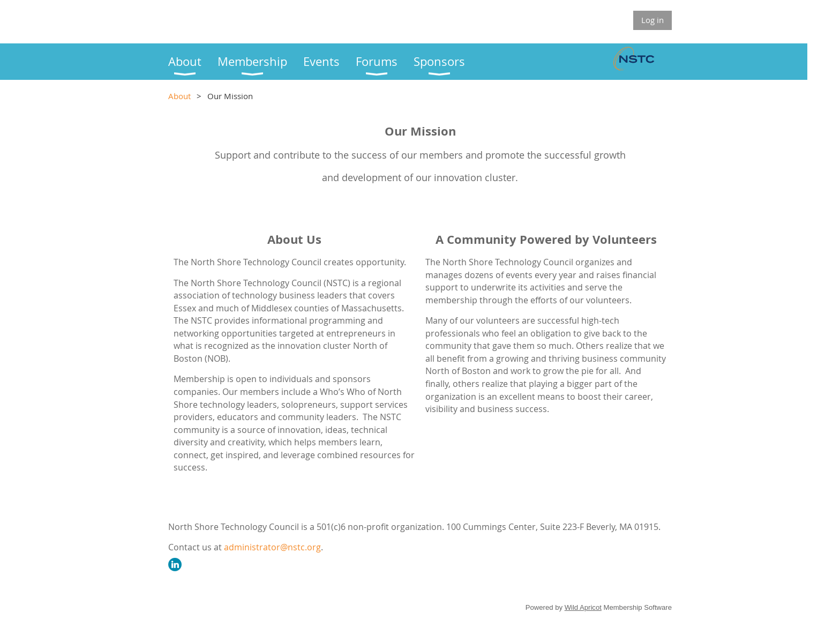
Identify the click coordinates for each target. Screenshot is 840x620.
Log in (652, 20)
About (179, 96)
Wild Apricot (583, 607)
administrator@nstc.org (272, 547)
